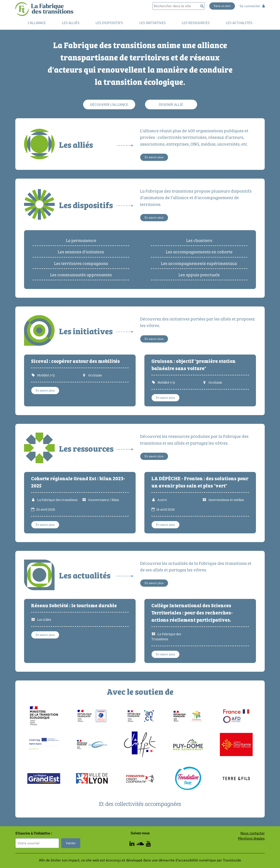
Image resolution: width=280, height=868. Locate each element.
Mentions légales (251, 838)
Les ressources (196, 23)
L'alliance (37, 23)
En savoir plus (154, 157)
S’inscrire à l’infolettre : (34, 833)
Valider (71, 843)
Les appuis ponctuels (199, 274)
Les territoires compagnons (81, 263)
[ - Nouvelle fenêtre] (141, 844)
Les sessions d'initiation (81, 251)
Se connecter (252, 6)
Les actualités (239, 23)
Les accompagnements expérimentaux (199, 263)
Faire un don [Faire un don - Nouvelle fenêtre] (222, 6)
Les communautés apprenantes (81, 274)
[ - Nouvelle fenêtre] (133, 844)
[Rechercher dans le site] (176, 6)
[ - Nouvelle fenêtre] (148, 844)
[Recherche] (202, 6)
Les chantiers (199, 240)
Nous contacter (253, 833)
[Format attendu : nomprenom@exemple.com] (37, 843)
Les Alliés (71, 23)
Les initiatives (152, 23)
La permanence (81, 240)
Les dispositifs (109, 23)
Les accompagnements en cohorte (199, 251)
